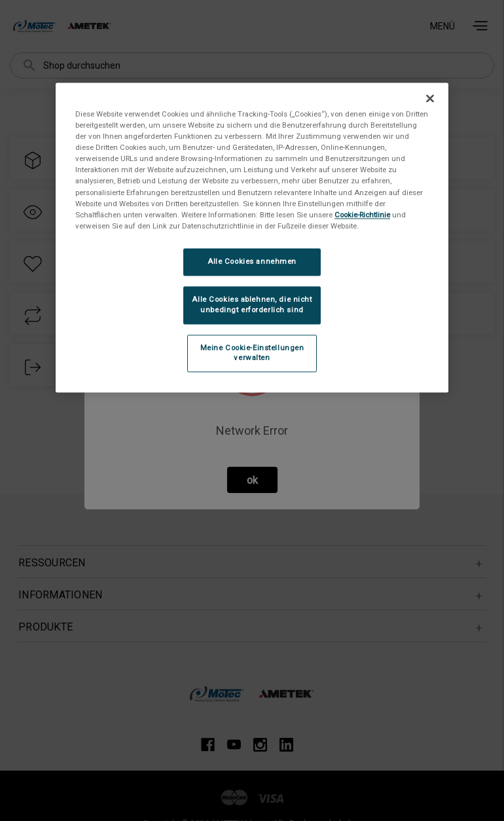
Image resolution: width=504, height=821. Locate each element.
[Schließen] (430, 99)
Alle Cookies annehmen (252, 261)
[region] (252, 238)
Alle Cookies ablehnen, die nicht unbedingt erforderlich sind (252, 304)
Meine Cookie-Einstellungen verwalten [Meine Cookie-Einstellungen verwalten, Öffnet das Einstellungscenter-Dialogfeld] (252, 353)
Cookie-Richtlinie (362, 215)
